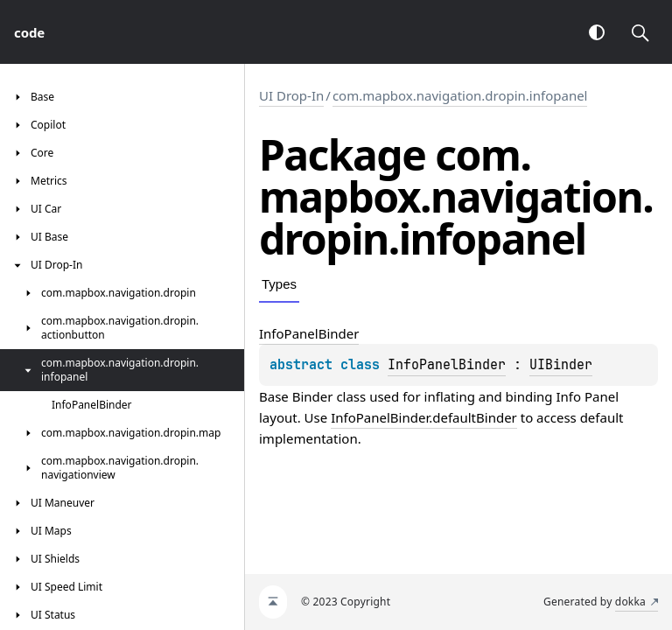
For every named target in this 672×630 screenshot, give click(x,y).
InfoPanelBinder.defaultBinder (424, 417)
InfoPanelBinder (447, 365)
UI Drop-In (291, 95)
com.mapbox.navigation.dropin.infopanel (460, 95)
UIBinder (561, 365)
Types (279, 284)
